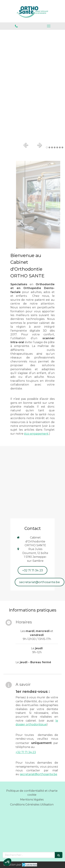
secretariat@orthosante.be (39, 774)
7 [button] (62, 147)
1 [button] (47, 147)
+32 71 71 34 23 (26, 752)
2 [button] (49, 147)
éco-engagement (36, 434)
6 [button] (60, 147)
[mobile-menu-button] (49, 26)
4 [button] (55, 147)
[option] (32, 85)
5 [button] (57, 147)
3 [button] (52, 147)
